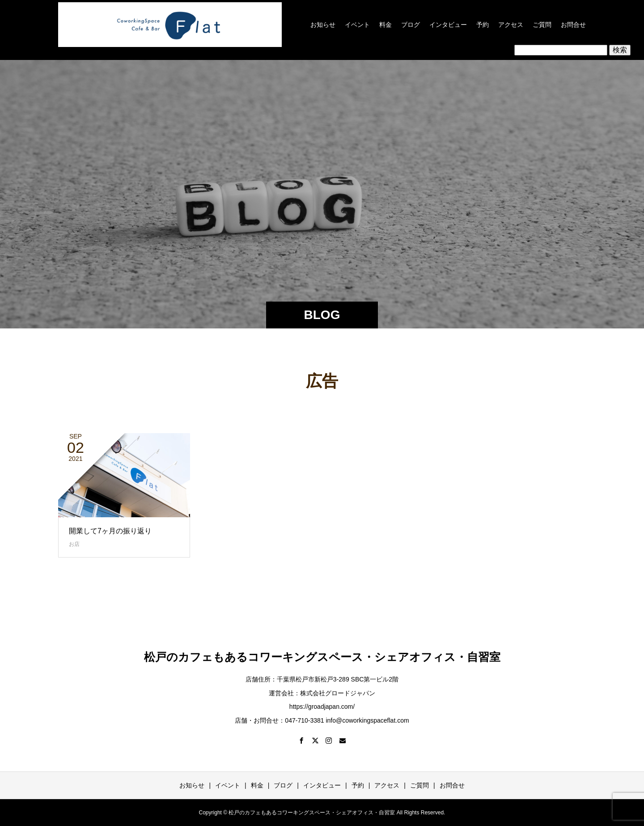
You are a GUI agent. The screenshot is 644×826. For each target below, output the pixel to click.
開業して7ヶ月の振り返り (110, 531)
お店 (74, 544)
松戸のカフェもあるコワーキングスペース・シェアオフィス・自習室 (322, 657)
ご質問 (542, 25)
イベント (357, 25)
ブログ (411, 25)
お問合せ (573, 25)
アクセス (511, 25)
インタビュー (448, 25)
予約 (483, 25)
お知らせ (323, 25)
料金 (386, 25)
